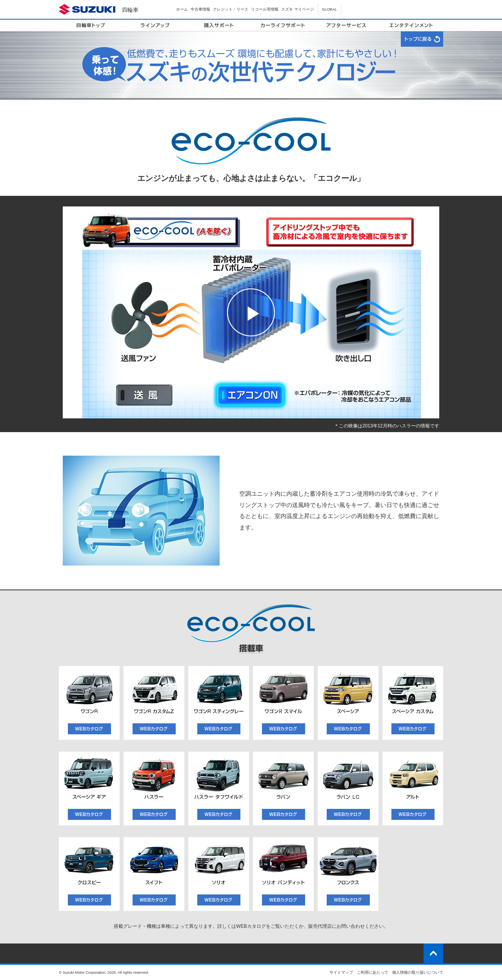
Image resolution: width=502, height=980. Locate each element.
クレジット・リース (231, 9)
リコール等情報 (265, 9)
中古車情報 (200, 9)
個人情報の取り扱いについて (418, 972)
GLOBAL (329, 9)
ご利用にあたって (373, 972)
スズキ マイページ (297, 9)
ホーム (182, 9)
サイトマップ (341, 972)
